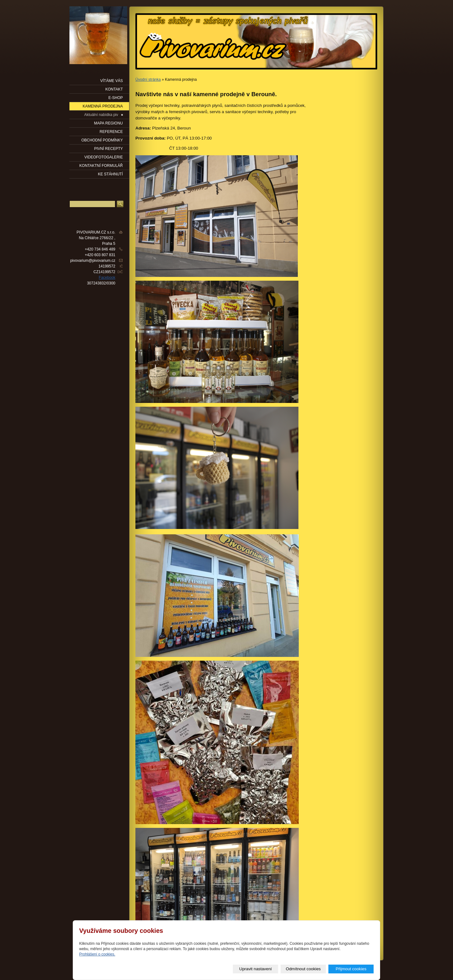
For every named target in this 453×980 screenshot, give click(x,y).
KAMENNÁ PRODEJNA (103, 106)
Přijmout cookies (351, 969)
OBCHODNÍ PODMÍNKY (102, 140)
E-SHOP (116, 98)
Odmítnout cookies (303, 969)
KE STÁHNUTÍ (110, 174)
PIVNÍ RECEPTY (109, 149)
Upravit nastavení (256, 969)
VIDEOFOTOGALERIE (104, 157)
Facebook (107, 278)
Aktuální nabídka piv (101, 115)
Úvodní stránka (148, 80)
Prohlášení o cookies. (97, 954)
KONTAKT (114, 89)
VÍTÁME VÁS (112, 81)
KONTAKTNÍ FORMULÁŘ (101, 166)
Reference (111, 132)
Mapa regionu (108, 123)
